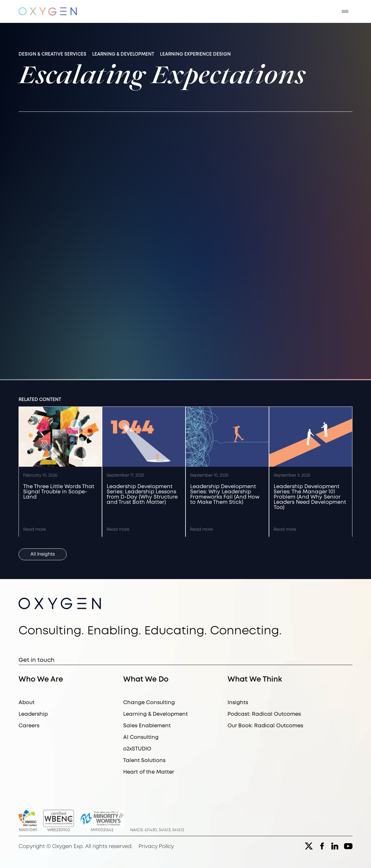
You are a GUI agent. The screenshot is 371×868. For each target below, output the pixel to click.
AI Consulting (141, 737)
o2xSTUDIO (137, 749)
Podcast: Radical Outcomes (264, 714)
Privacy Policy (156, 847)
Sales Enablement (147, 726)
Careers (29, 726)
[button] (345, 11)
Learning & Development (156, 714)
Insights (238, 703)
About (27, 703)
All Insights (43, 554)
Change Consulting (149, 703)
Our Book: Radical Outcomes (265, 726)
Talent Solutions (144, 761)
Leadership (33, 714)
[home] (48, 11)
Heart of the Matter (149, 772)
